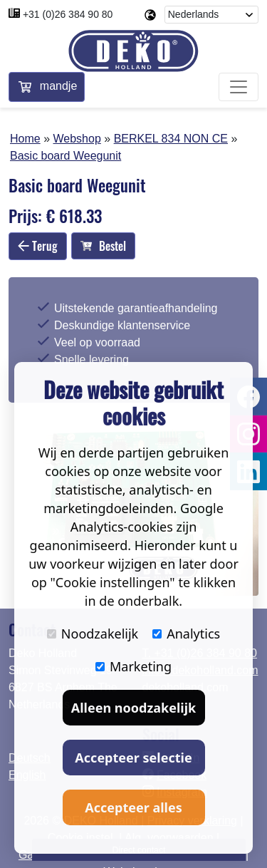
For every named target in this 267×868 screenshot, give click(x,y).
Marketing (133, 666)
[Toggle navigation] (239, 87)
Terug (38, 246)
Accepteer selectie (133, 758)
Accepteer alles (133, 807)
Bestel (103, 246)
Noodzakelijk (93, 634)
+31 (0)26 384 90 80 (68, 14)
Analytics (186, 634)
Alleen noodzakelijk (133, 708)
